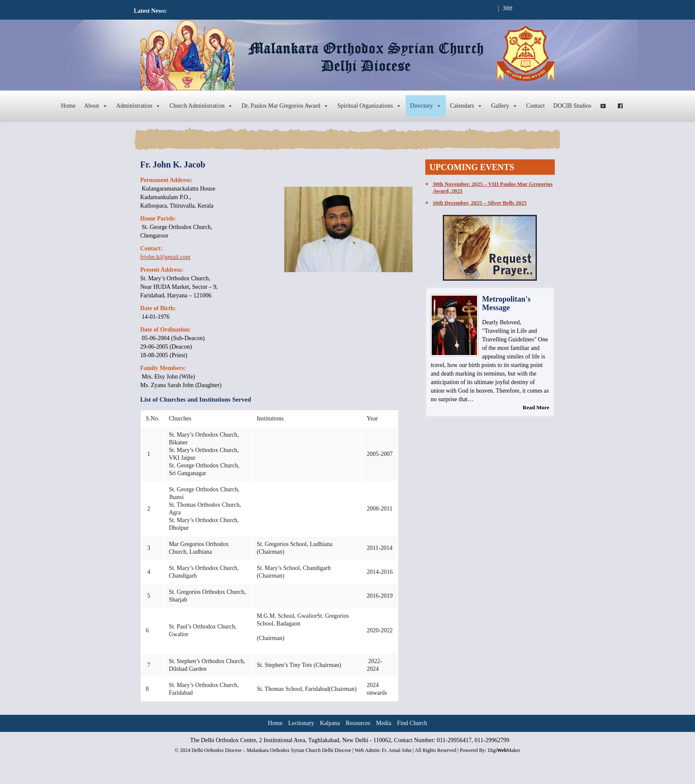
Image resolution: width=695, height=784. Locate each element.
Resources (358, 723)
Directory (426, 106)
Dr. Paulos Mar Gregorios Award (285, 106)
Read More (536, 407)
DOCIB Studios (573, 106)
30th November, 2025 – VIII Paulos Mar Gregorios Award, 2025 (492, 187)
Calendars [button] (466, 106)
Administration (139, 106)
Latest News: (150, 11)
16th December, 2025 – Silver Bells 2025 (480, 203)
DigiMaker (504, 750)
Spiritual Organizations (369, 106)
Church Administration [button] (201, 106)
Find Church (412, 723)
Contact (536, 106)
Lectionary (301, 723)
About (96, 106)
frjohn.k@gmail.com (165, 257)
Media (384, 723)
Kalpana (330, 723)
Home (68, 106)
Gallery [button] (504, 106)
